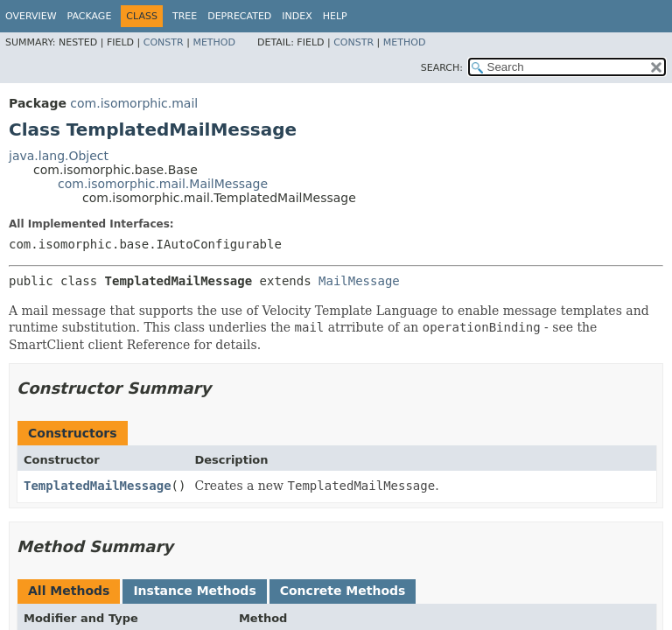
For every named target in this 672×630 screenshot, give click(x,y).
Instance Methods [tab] (194, 591)
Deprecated (239, 16)
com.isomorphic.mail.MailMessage (163, 184)
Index (297, 16)
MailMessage (359, 281)
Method (214, 42)
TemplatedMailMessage (98, 486)
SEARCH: (442, 68)
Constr (164, 42)
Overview (31, 16)
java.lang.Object (59, 156)
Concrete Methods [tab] (343, 591)
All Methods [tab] (69, 591)
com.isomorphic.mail (134, 103)
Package (90, 16)
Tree (185, 16)
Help (335, 16)
